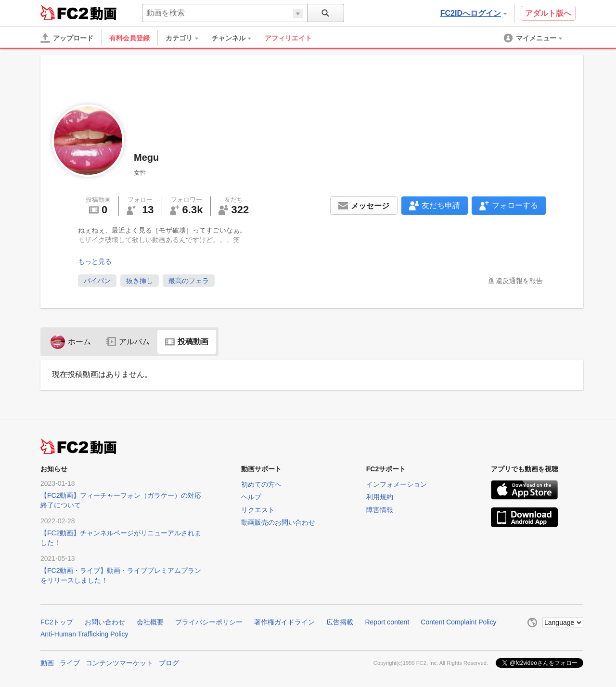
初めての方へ (261, 484)
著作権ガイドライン (284, 622)
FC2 (64, 13)
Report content (387, 622)
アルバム (128, 342)
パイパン (97, 281)
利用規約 (380, 497)
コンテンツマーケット (119, 663)
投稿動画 (187, 342)
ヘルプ (251, 497)
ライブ (70, 663)
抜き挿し (140, 281)
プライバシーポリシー (209, 622)
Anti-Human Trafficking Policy (84, 634)
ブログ (169, 663)
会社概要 (150, 622)
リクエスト (258, 510)
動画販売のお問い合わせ (278, 522)
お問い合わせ (105, 622)
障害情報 (380, 510)
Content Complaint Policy (458, 622)
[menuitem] (187, 38)
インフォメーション (397, 484)
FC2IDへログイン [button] (474, 13)
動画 (47, 663)
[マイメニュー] (534, 38)
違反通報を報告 (519, 281)
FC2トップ (57, 622)
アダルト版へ (548, 13)
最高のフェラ (189, 281)
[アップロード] (67, 38)
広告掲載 (340, 622)
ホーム (71, 342)
